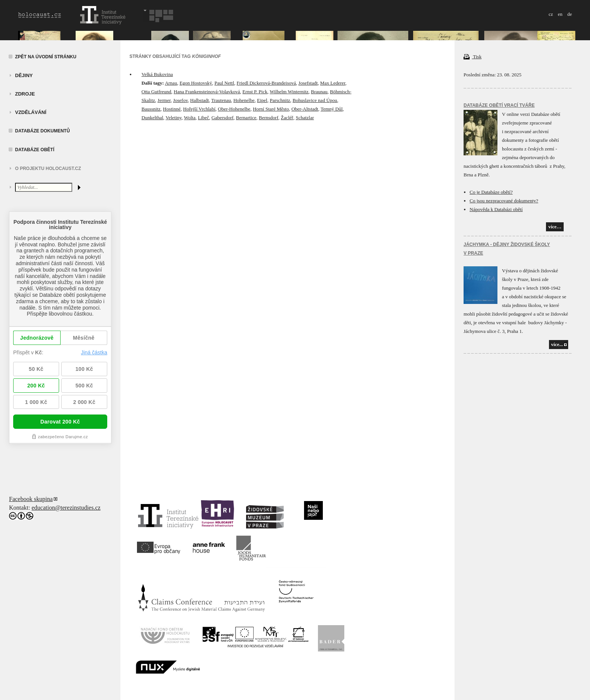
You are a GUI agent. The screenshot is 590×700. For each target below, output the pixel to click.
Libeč (204, 118)
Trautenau (221, 100)
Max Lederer (333, 83)
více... (557, 344)
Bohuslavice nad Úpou (315, 100)
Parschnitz (280, 100)
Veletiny (173, 118)
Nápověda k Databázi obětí (496, 209)
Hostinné (172, 109)
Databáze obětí (35, 150)
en (560, 14)
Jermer (164, 100)
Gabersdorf (222, 118)
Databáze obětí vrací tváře (499, 105)
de (570, 14)
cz (551, 14)
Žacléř (287, 118)
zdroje (25, 94)
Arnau (171, 83)
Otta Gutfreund (156, 92)
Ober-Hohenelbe (234, 109)
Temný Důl (332, 109)
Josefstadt (308, 83)
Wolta (190, 118)
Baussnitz (151, 109)
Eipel (262, 100)
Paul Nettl (224, 83)
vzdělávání (31, 112)
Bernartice (246, 118)
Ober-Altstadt (305, 109)
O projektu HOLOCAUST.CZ (48, 169)
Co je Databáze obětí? (491, 192)
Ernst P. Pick (255, 92)
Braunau (319, 92)
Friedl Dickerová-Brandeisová (266, 83)
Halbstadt (199, 100)
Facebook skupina (31, 499)
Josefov (180, 100)
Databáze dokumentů (43, 131)
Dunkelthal (152, 118)
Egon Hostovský (196, 83)
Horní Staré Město (271, 109)
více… (555, 227)
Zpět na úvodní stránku (46, 57)
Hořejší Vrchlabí (199, 109)
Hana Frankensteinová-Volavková (207, 92)
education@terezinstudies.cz (66, 508)
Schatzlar (305, 118)
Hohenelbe (244, 100)
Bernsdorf (269, 118)
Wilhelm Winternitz (289, 92)
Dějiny (24, 75)
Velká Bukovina (157, 74)
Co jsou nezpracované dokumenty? (504, 201)
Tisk (473, 57)
